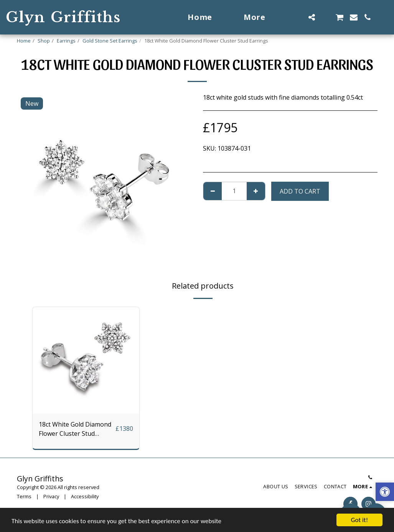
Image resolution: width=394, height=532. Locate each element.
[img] (86, 360)
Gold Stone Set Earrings (110, 41)
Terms (24, 496)
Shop (44, 41)
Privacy (51, 496)
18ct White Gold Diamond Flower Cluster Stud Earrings (75, 429)
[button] (298, 17)
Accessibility (85, 496)
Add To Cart (300, 191)
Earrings (66, 41)
